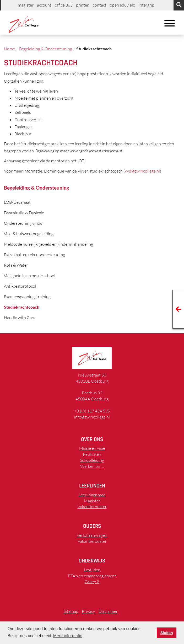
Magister (26, 5)
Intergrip (147, 5)
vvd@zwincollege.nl (142, 171)
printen (83, 5)
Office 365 (64, 5)
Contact (100, 5)
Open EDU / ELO (123, 5)
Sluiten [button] (167, 633)
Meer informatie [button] (68, 636)
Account (44, 5)
